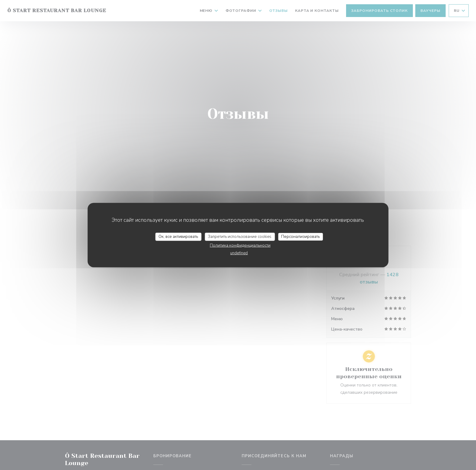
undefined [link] (239, 253)
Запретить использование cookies (240, 236)
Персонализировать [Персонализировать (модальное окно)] (300, 236)
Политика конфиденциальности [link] (240, 245)
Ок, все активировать (178, 236)
